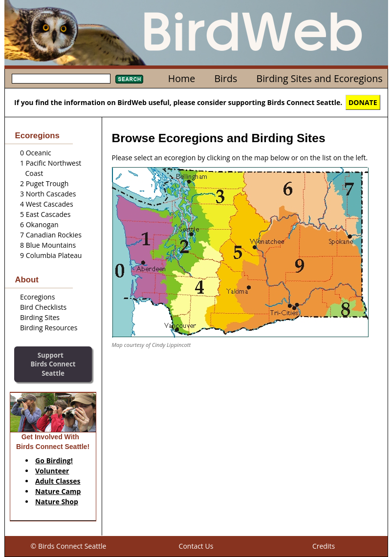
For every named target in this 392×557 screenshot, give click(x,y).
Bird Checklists (43, 307)
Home (182, 78)
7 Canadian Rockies (51, 235)
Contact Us (196, 546)
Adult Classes (58, 481)
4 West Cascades (47, 204)
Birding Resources (49, 328)
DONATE (363, 102)
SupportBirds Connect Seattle (53, 364)
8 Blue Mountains (48, 245)
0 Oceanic (36, 153)
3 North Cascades (48, 194)
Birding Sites (40, 317)
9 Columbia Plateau (51, 255)
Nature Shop (57, 502)
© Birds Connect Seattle (69, 546)
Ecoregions (37, 297)
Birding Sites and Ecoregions (320, 78)
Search (129, 79)
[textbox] (61, 79)
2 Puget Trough (44, 183)
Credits (324, 546)
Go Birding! (54, 461)
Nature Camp (58, 491)
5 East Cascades (45, 214)
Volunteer (52, 471)
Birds (226, 78)
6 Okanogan (39, 225)
